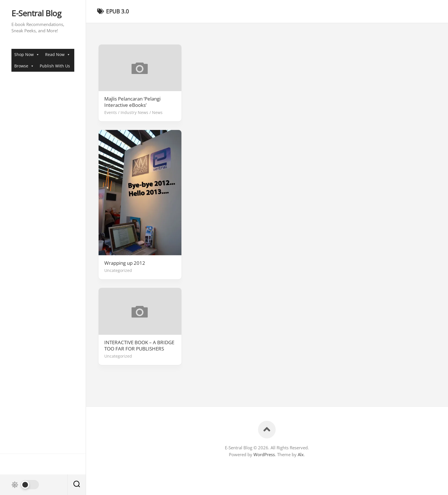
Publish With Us (55, 66)
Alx (301, 454)
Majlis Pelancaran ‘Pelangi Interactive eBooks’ (132, 102)
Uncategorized (118, 270)
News (157, 112)
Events (111, 112)
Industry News (134, 112)
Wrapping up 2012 (125, 263)
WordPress (264, 454)
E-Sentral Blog (36, 13)
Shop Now (27, 54)
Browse (24, 66)
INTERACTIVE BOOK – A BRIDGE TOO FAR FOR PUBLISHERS (139, 346)
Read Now (58, 54)
